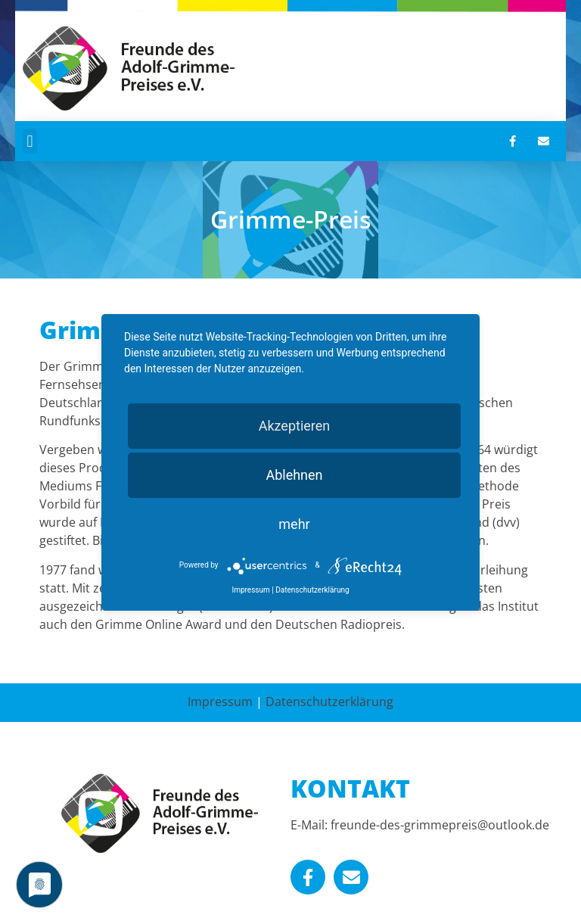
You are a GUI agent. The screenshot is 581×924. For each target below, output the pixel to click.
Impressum (220, 702)
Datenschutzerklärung (329, 702)
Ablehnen (294, 475)
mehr (294, 524)
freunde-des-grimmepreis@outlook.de (440, 825)
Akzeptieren (295, 426)
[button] (30, 141)
